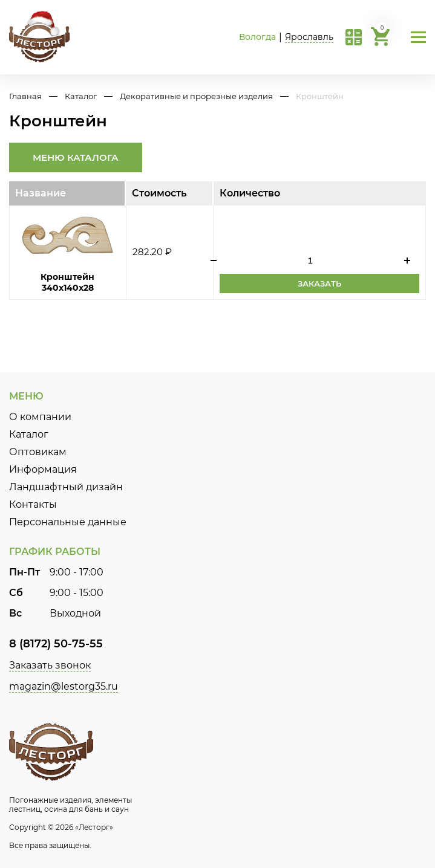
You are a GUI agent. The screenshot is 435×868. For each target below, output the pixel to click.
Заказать (319, 283)
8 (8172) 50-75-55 (56, 644)
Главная (25, 96)
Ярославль (309, 37)
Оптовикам (38, 452)
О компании (40, 417)
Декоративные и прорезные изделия (196, 96)
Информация (43, 469)
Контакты (33, 504)
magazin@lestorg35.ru (64, 686)
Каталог (81, 96)
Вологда (257, 37)
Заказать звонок (50, 665)
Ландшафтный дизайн (66, 487)
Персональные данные (68, 522)
